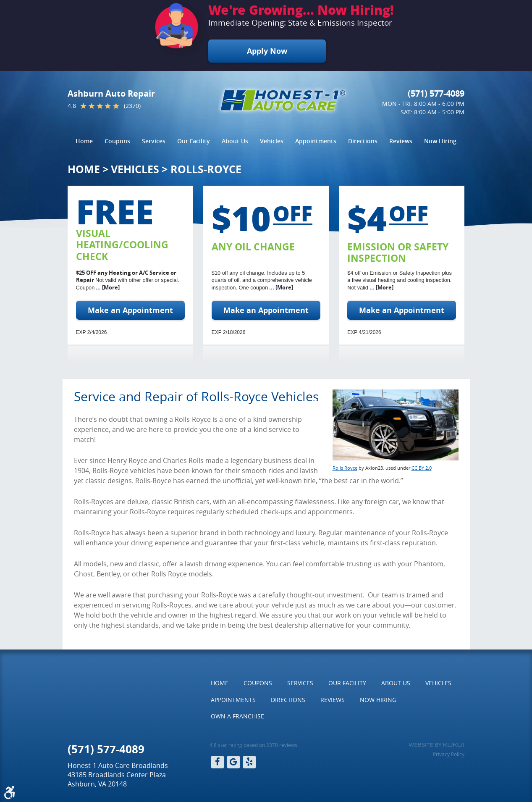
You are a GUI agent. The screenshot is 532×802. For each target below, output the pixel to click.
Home (84, 141)
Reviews (401, 141)
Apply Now (267, 51)
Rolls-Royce (206, 169)
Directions (363, 141)
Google (233, 762)
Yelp (249, 762)
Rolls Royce (345, 468)
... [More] (107, 287)
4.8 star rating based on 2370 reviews (253, 745)
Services (154, 141)
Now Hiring (440, 141)
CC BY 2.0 (422, 468)
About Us (235, 141)
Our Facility (194, 141)
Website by (436, 745)
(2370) (132, 106)
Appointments (316, 141)
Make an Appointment (130, 310)
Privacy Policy (449, 754)
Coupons (117, 141)
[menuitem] (84, 141)
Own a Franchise (237, 716)
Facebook (218, 762)
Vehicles (272, 141)
